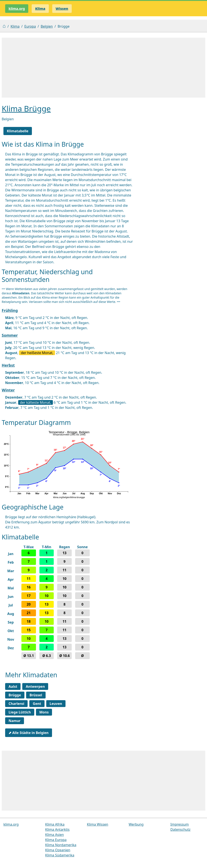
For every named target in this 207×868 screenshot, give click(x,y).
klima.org (17, 9)
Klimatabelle (18, 131)
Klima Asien (54, 835)
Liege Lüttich (20, 712)
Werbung (136, 824)
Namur (15, 721)
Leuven (56, 704)
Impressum (180, 824)
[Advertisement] (103, 68)
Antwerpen (35, 686)
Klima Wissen (98, 824)
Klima (15, 26)
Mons (44, 712)
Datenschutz (180, 829)
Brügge (15, 695)
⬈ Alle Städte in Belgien (29, 733)
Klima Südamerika (60, 855)
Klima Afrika (55, 824)
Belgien (47, 26)
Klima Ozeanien (58, 850)
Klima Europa (56, 840)
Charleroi (16, 704)
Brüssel (36, 695)
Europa (30, 26)
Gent (37, 704)
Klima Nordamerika (61, 845)
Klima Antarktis (57, 829)
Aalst (13, 686)
